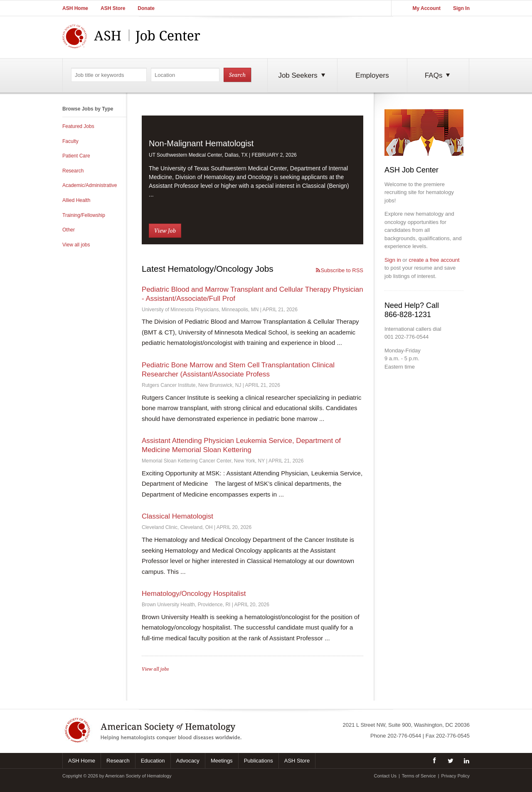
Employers (372, 75)
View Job (165, 231)
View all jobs (76, 245)
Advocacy (188, 761)
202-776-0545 (453, 736)
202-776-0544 (404, 736)
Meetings (222, 761)
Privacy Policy (456, 776)
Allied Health (76, 200)
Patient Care (76, 156)
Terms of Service (419, 776)
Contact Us (385, 776)
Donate (146, 8)
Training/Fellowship (84, 215)
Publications (259, 761)
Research (73, 171)
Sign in (393, 260)
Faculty (70, 141)
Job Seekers (302, 75)
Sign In (461, 8)
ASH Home (75, 8)
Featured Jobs (78, 126)
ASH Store (113, 8)
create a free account (434, 260)
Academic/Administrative (90, 185)
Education (153, 761)
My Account (426, 8)
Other (69, 230)
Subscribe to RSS (339, 270)
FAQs (438, 75)
